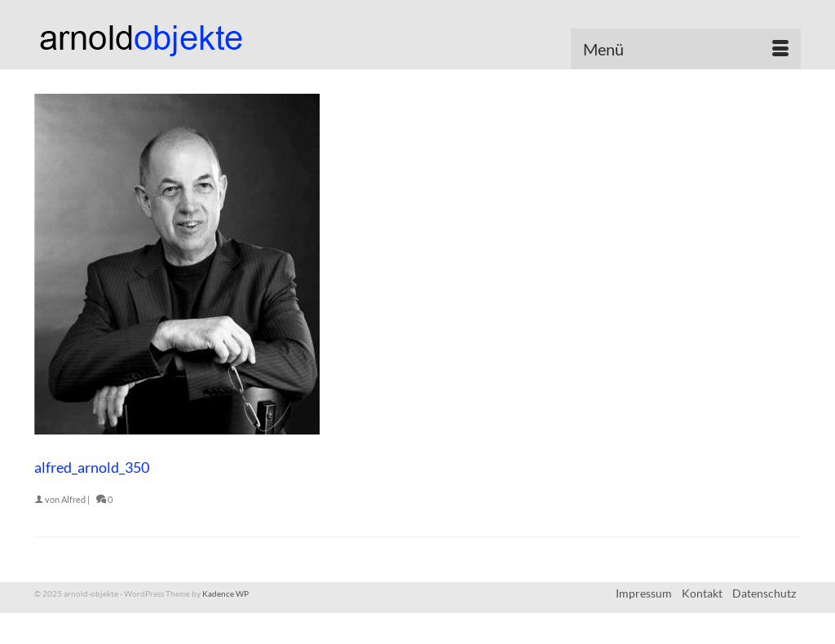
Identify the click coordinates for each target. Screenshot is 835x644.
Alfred (73, 499)
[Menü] (686, 49)
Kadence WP (225, 593)
